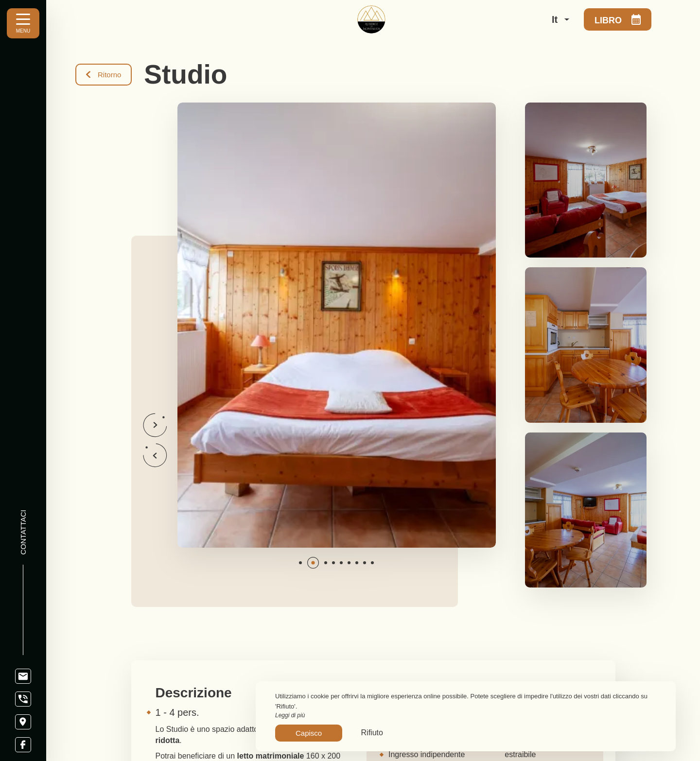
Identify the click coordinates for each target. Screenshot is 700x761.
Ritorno (104, 75)
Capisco (309, 733)
